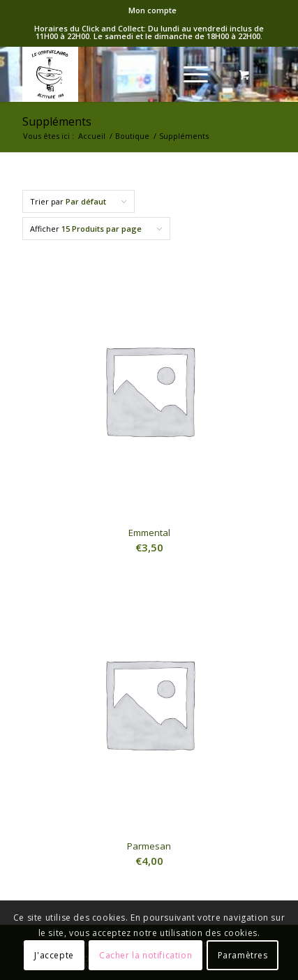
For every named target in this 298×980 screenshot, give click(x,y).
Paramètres (243, 955)
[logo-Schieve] (124, 74)
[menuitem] (152, 10)
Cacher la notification (146, 955)
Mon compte (152, 10)
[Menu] (189, 74)
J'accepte (54, 955)
